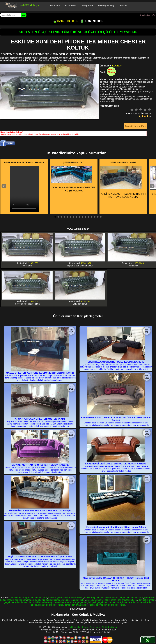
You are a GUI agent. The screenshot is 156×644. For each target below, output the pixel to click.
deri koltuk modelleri (56, 600)
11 (86, 217)
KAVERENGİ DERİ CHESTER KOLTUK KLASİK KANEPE (116, 464)
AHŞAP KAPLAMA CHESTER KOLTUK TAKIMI (40, 419)
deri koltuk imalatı (147, 600)
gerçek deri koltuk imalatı (16, 602)
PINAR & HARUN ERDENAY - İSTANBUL (24, 162)
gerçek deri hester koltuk (98, 600)
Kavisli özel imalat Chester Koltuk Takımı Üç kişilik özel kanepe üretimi (116, 419)
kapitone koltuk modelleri (134, 602)
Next (152, 186)
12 (89, 217)
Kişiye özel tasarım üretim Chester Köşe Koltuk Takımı (116, 527)
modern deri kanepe (17, 600)
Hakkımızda (71, 6)
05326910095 (92, 21)
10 (83, 217)
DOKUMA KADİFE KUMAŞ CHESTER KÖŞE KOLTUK (73, 179)
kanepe (34, 605)
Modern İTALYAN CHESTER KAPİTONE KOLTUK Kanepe (40, 511)
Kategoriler (87, 6)
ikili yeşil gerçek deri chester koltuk (105, 602)
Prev (4, 186)
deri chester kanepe (19, 598)
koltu (149, 602)
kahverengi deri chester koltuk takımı (66, 598)
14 (95, 217)
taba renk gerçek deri (77, 602)
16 (101, 217)
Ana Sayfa (55, 6)
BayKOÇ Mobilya (29, 5)
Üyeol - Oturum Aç (148, 15)
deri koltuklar (35, 602)
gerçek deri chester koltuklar (124, 600)
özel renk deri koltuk (76, 600)
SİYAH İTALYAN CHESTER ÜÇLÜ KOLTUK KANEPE (116, 362)
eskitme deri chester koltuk (51, 605)
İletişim (123, 6)
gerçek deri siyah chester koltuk (80, 605)
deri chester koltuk (39, 598)
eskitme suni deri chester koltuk (111, 605)
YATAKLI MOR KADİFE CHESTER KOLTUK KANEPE (40, 465)
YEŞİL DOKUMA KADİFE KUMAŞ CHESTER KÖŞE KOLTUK (40, 557)
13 (92, 217)
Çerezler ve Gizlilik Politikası (103, 627)
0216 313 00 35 (66, 21)
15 (98, 217)
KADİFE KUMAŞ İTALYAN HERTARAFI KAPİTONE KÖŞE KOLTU (123, 182)
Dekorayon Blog (106, 6)
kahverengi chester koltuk (54, 602)
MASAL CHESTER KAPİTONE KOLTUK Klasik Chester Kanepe (40, 373)
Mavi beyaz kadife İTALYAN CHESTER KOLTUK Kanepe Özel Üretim (116, 579)
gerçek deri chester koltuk (131, 598)
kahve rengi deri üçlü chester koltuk (101, 598)
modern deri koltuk (36, 600)
